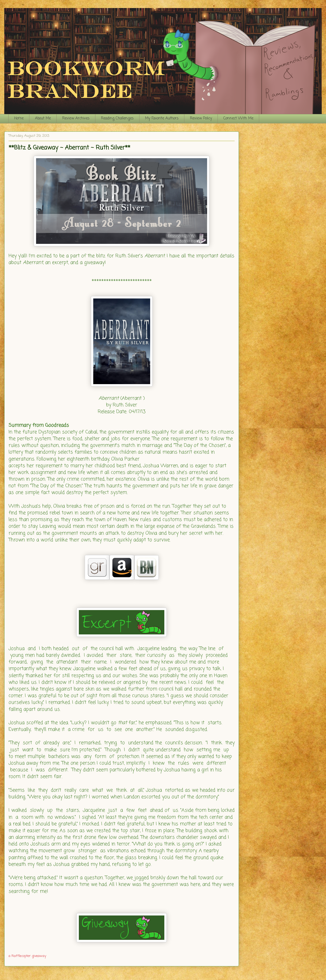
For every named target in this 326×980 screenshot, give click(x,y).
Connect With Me (238, 118)
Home (19, 118)
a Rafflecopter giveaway (27, 956)
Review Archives (76, 118)
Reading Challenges (117, 118)
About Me (43, 118)
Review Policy (201, 118)
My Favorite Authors (162, 118)
